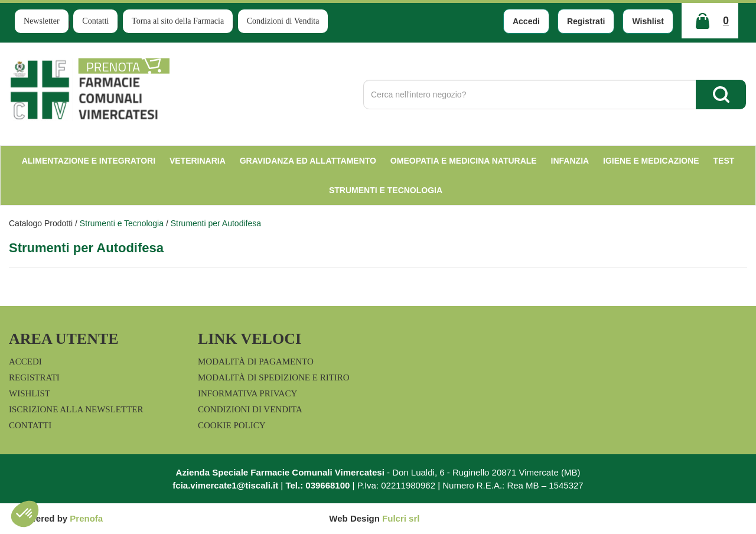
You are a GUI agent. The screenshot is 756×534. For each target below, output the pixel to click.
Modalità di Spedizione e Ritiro (274, 377)
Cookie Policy (232, 425)
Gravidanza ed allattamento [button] (308, 161)
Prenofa (86, 518)
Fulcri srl (401, 518)
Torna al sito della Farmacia (178, 21)
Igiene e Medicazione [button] (651, 161)
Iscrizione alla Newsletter (76, 409)
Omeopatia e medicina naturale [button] (464, 161)
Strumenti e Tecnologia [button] (386, 190)
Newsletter (42, 21)
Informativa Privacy (247, 393)
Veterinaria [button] (198, 161)
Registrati (586, 21)
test (724, 161)
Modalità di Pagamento (256, 362)
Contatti (95, 21)
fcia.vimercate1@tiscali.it (225, 485)
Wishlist (648, 21)
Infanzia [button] (570, 161)
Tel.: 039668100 (317, 485)
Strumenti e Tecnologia (122, 223)
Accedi (526, 21)
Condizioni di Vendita (283, 21)
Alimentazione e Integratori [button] (89, 161)
